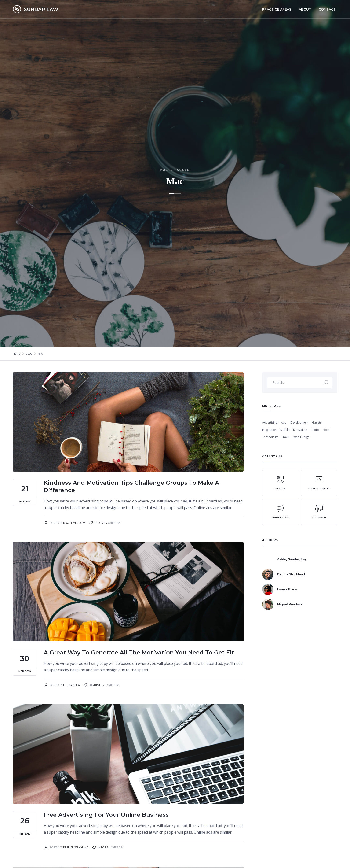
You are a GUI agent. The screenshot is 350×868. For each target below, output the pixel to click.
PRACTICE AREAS (277, 9)
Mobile (285, 430)
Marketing (99, 685)
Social (326, 430)
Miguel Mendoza (74, 523)
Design (103, 523)
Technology (270, 437)
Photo (315, 430)
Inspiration (269, 430)
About (305, 9)
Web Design (301, 437)
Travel (286, 437)
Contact (327, 9)
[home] (36, 9)
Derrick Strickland (76, 847)
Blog (29, 354)
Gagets (317, 423)
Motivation (300, 430)
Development (299, 423)
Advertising (270, 423)
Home (16, 354)
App (284, 423)
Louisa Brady (72, 685)
